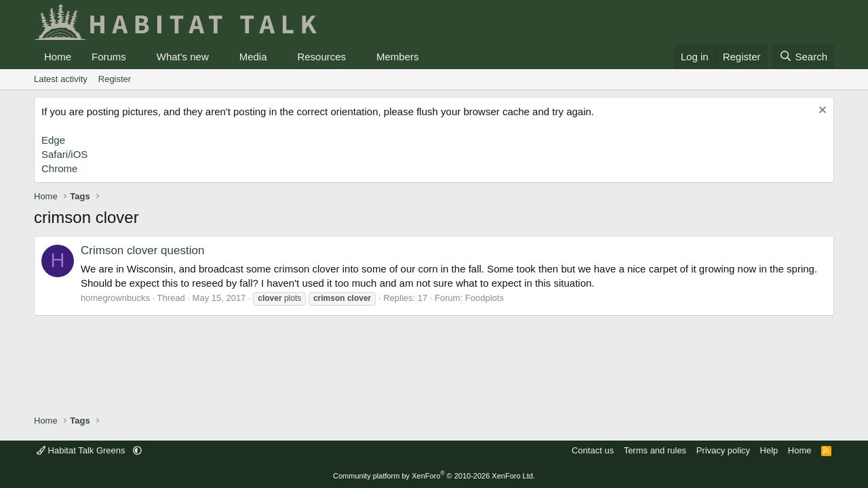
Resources (321, 57)
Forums (109, 57)
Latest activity (61, 79)
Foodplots (485, 298)
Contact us (593, 450)
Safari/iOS (64, 154)
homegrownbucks (115, 298)
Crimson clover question (142, 250)
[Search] (803, 57)
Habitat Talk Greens (82, 450)
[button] (137, 57)
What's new (183, 57)
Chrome (59, 168)
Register (115, 79)
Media (253, 57)
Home (58, 57)
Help (769, 450)
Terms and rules (655, 450)
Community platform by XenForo (434, 476)
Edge (53, 140)
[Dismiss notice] (821, 111)
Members (398, 57)
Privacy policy (723, 450)
